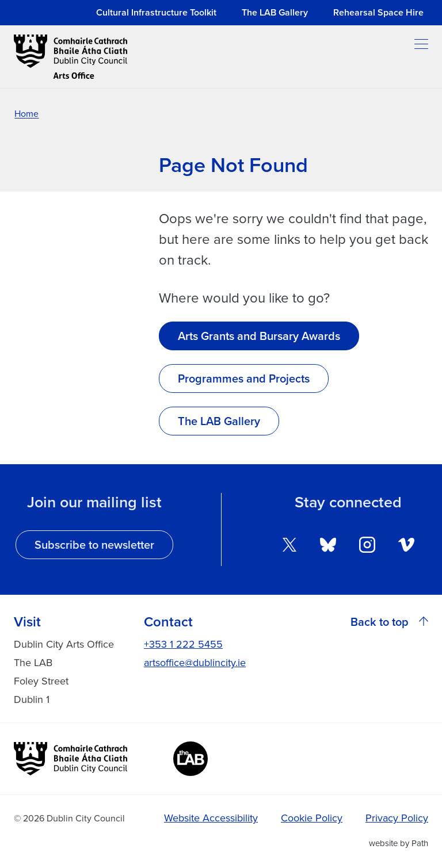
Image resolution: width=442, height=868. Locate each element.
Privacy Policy (397, 818)
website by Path (399, 843)
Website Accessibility (211, 818)
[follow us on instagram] (367, 543)
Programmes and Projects (244, 378)
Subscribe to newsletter (94, 545)
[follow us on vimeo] (406, 543)
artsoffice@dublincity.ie (195, 662)
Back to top (389, 622)
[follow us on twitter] (289, 543)
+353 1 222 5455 (183, 644)
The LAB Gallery (219, 421)
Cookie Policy (312, 818)
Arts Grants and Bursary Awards (259, 336)
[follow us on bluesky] (328, 543)
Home (26, 113)
